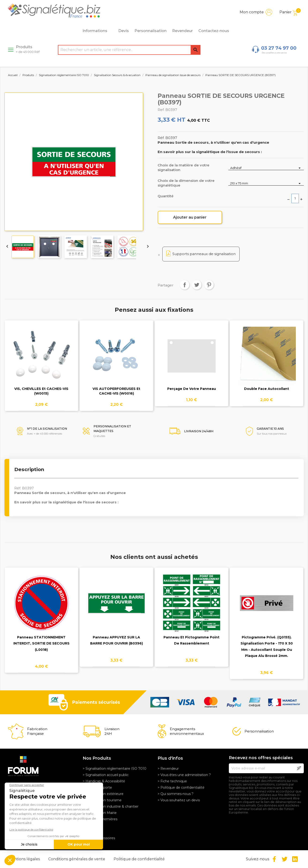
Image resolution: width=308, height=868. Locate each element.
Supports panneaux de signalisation (204, 254)
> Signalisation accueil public (106, 775)
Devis (124, 31)
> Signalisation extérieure (103, 794)
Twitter (285, 859)
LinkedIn (295, 859)
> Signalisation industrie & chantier (111, 806)
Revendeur (182, 31)
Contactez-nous (214, 31)
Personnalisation (150, 31)
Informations (97, 31)
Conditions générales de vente (77, 859)
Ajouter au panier (190, 217)
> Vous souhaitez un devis (179, 800)
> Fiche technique (172, 781)
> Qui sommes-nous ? (176, 794)
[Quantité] (295, 198)
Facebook (274, 859)
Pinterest (209, 285)
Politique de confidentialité (139, 859)
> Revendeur (168, 769)
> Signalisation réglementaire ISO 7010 (115, 769)
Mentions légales (24, 859)
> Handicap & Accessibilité (104, 781)
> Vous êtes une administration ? (184, 775)
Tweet (197, 285)
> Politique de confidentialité (181, 787)
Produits (28, 49)
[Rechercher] (129, 50)
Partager (185, 285)
